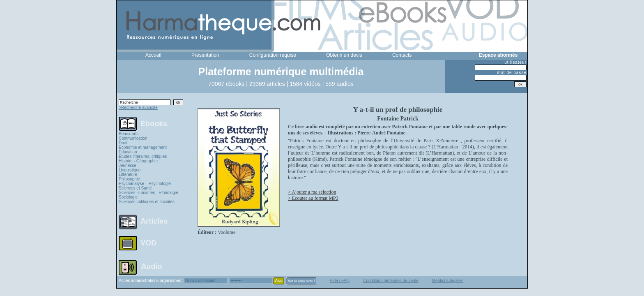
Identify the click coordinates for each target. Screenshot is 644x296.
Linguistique (130, 170)
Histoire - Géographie (138, 161)
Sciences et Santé (135, 188)
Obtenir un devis (344, 55)
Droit (123, 143)
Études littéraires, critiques (143, 156)
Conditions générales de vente (391, 281)
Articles (154, 221)
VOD (148, 243)
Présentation (205, 55)
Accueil (153, 55)
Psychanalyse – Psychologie (145, 184)
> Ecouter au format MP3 (313, 198)
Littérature (128, 175)
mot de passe (512, 73)
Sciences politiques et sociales (147, 202)
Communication (133, 138)
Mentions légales (447, 281)
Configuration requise (273, 55)
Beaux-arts (129, 134)
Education (128, 152)
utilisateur (515, 62)
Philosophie (129, 179)
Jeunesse (128, 165)
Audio (151, 266)
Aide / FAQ (340, 281)
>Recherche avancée (138, 108)
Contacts (402, 55)
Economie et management (143, 147)
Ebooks (154, 123)
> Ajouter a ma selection (312, 192)
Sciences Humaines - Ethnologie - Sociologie (150, 195)
